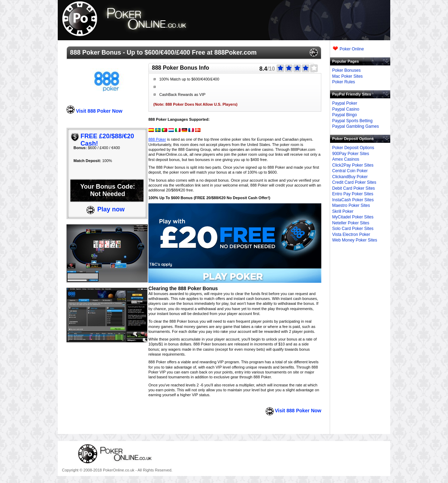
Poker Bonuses (346, 70)
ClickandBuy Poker (350, 177)
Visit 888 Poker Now (99, 111)
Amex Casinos (346, 159)
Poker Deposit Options (353, 148)
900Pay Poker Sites (351, 154)
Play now (111, 209)
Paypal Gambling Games (355, 126)
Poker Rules (344, 82)
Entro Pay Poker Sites (353, 194)
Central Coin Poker (350, 171)
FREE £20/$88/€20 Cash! (107, 140)
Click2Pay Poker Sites (353, 165)
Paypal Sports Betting (352, 121)
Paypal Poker (345, 103)
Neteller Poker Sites (351, 223)
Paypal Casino (346, 109)
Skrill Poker (343, 211)
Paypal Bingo (345, 115)
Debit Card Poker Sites (353, 188)
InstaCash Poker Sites (353, 200)
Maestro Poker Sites (351, 205)
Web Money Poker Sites (355, 240)
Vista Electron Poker (351, 234)
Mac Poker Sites (347, 76)
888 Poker (157, 139)
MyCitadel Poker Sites (353, 217)
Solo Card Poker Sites (353, 229)
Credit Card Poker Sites (354, 182)
